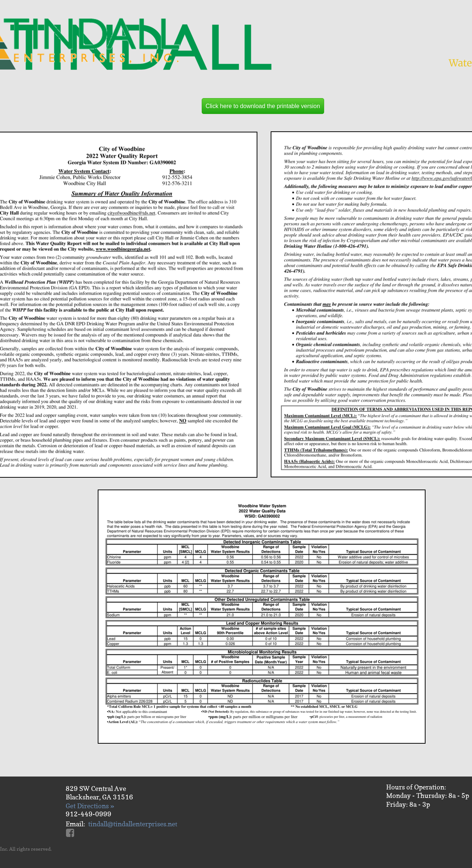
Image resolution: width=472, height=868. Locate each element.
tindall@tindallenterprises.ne (132, 824)
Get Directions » (90, 806)
